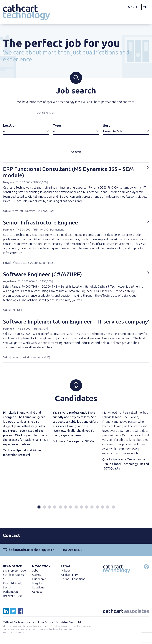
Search (76, 153)
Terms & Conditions (73, 580)
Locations (38, 589)
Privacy (66, 572)
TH (145, 7)
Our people (39, 580)
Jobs (35, 572)
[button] (39, 508)
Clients (36, 576)
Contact (37, 593)
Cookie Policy (69, 576)
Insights (37, 585)
